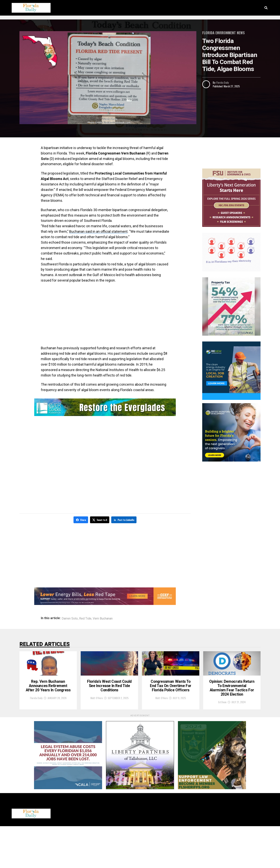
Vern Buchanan (103, 618)
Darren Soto (70, 618)
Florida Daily (222, 82)
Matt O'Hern (97, 733)
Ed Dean (222, 744)
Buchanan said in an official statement (98, 231)
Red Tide (85, 618)
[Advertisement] (105, 314)
